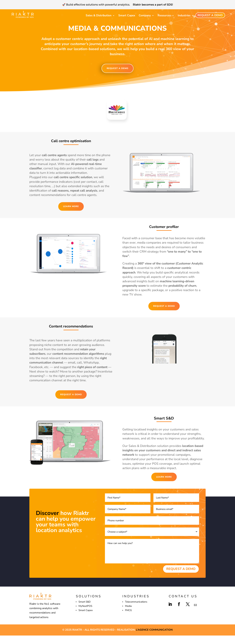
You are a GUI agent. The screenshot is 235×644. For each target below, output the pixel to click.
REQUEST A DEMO (117, 77)
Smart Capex (127, 15)
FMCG (128, 619)
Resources (164, 15)
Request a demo (210, 15)
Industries (184, 15)
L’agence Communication (154, 638)
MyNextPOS (85, 614)
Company (145, 15)
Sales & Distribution (99, 15)
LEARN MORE (71, 215)
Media (128, 614)
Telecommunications (136, 610)
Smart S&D (85, 610)
